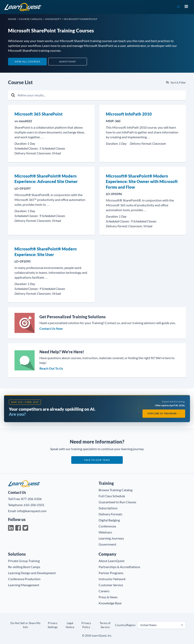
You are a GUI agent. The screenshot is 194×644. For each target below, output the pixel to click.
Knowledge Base (110, 603)
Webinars (105, 532)
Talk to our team (97, 460)
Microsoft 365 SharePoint (39, 114)
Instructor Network (112, 579)
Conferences (107, 526)
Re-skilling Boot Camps (24, 567)
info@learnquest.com (32, 511)
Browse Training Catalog (116, 490)
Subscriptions (108, 508)
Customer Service (111, 585)
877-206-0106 (31, 499)
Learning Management (24, 585)
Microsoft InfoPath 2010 (129, 114)
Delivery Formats (110, 514)
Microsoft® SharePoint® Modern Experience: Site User (46, 252)
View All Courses (27, 62)
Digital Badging (109, 520)
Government (107, 544)
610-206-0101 (34, 505)
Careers (104, 591)
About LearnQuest (112, 561)
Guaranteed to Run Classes (117, 502)
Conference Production (24, 579)
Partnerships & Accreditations (119, 567)
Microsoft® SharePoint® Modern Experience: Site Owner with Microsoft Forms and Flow (142, 181)
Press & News (108, 597)
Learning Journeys (111, 538)
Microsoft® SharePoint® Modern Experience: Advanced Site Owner (46, 179)
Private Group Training (24, 561)
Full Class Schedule (112, 496)
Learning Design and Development (32, 573)
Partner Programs (111, 573)
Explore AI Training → (164, 413)
